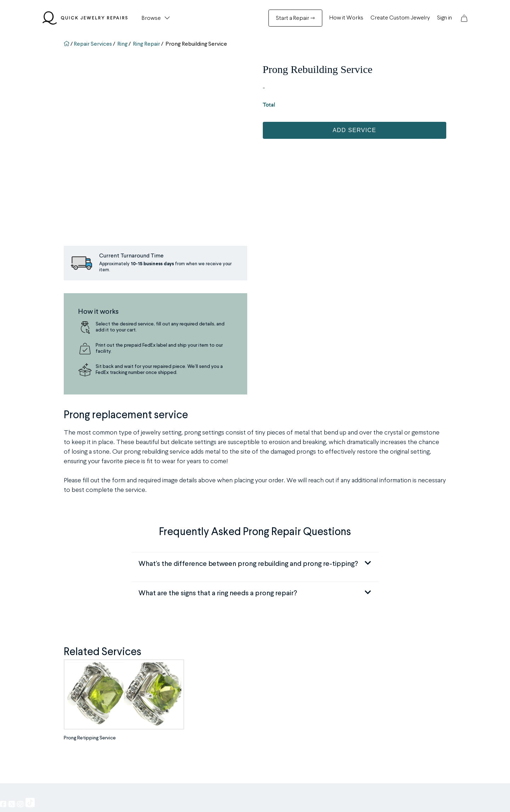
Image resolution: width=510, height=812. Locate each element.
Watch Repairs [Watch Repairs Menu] (92, 725)
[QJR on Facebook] (4, 630)
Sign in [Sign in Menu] (444, 18)
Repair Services (93, 44)
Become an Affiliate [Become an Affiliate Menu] (304, 698)
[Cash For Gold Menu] (195, 725)
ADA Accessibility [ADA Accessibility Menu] (303, 734)
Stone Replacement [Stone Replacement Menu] (97, 688)
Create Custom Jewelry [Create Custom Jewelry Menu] (400, 18)
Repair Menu (96, 656)
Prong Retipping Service (90, 564)
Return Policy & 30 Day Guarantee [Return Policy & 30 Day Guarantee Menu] (206, 762)
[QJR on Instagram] (21, 630)
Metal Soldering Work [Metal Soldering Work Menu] (98, 716)
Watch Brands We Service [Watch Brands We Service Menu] (199, 707)
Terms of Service (322, 798)
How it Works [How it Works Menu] (346, 18)
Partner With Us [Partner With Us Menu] (300, 688)
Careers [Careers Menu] (293, 744)
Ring (122, 44)
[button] (464, 18)
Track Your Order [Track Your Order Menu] (189, 744)
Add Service (354, 130)
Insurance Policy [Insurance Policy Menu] (301, 716)
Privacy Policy (289, 798)
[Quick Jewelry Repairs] (85, 18)
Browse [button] (151, 18)
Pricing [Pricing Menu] (291, 707)
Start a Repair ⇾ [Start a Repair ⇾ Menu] (295, 18)
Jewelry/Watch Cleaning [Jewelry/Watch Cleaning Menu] (102, 707)
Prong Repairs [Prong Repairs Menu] (90, 698)
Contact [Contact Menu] (292, 753)
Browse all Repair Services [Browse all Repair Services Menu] (199, 698)
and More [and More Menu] (86, 744)
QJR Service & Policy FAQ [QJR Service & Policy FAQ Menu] (198, 734)
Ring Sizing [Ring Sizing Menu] (87, 670)
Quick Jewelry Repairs (207, 798)
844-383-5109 (388, 694)
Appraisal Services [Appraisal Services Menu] (96, 734)
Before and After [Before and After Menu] (188, 688)
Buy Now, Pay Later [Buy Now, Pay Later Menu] (304, 725)
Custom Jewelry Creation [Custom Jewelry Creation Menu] (198, 716)
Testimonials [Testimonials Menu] (185, 679)
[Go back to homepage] (67, 44)
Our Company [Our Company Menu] (299, 670)
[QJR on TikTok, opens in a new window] (30, 629)
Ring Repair (146, 44)
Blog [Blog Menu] (288, 679)
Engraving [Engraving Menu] (86, 679)
